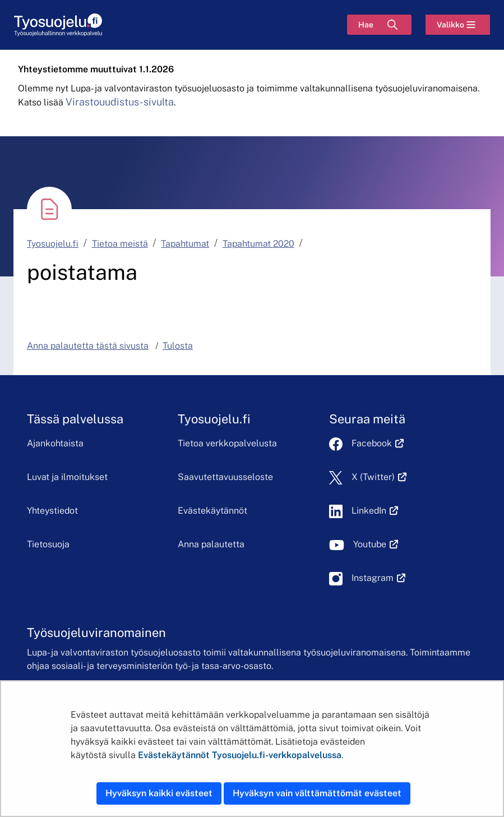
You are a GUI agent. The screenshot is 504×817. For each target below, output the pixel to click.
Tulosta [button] (178, 346)
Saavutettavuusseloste (225, 477)
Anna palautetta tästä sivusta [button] (88, 346)
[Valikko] (458, 25)
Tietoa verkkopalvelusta (227, 443)
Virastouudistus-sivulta (120, 102)
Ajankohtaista (55, 443)
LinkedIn (375, 511)
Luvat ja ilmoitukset (67, 477)
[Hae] (379, 25)
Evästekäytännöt (212, 511)
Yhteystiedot (52, 511)
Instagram (379, 578)
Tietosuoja (48, 544)
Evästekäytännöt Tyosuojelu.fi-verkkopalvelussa (240, 755)
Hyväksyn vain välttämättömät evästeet (317, 793)
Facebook (378, 443)
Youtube (376, 544)
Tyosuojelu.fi (53, 244)
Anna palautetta (211, 544)
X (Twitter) (379, 477)
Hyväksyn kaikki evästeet (159, 793)
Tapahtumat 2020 (258, 244)
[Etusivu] (58, 25)
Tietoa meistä (120, 244)
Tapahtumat (185, 244)
